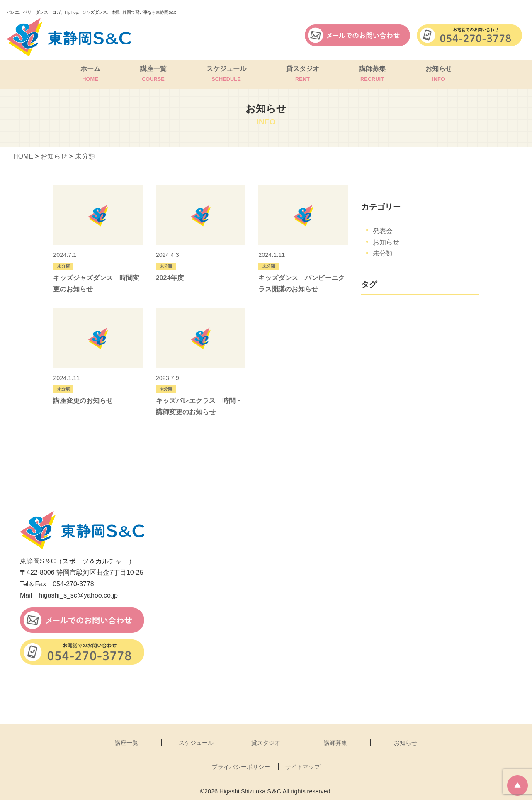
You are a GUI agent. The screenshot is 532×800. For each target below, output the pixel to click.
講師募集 (372, 74)
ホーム (90, 74)
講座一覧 (153, 74)
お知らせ (439, 74)
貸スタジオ (303, 74)
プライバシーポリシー (241, 767)
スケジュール (226, 74)
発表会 (383, 231)
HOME (23, 156)
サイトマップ (303, 767)
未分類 (85, 156)
